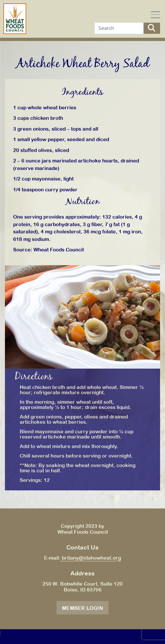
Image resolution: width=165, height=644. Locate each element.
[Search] (119, 28)
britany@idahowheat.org (91, 558)
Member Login (82, 608)
